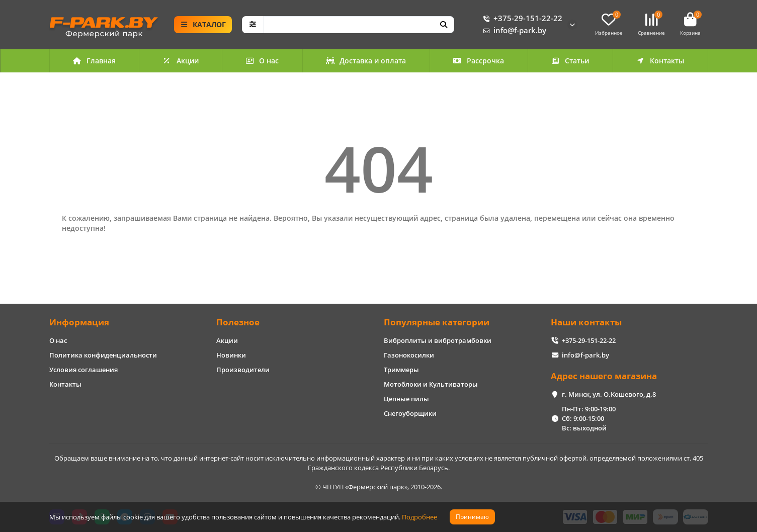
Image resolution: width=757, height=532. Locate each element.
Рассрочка (479, 61)
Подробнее (419, 517)
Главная (94, 61)
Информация (79, 322)
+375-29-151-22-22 (521, 19)
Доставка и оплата (366, 61)
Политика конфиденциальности (103, 355)
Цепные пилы (406, 399)
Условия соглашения (83, 370)
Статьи (570, 61)
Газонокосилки (409, 355)
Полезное (238, 322)
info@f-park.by (513, 31)
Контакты (660, 61)
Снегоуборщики (410, 413)
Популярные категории (437, 322)
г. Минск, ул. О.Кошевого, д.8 (609, 394)
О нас (262, 61)
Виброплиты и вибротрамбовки (438, 340)
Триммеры (401, 370)
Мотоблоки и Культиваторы (431, 384)
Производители (243, 370)
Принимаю (472, 517)
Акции (181, 61)
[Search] (359, 25)
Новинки (231, 355)
